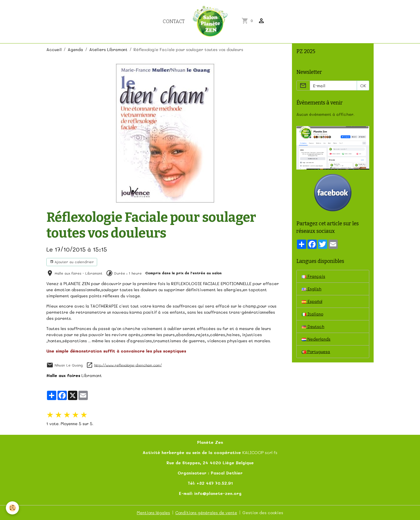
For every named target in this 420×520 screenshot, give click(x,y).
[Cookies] (12, 508)
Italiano (312, 314)
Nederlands (316, 339)
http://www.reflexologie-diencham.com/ (128, 365)
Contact (174, 21)
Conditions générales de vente (206, 513)
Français (313, 276)
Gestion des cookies (263, 513)
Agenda (75, 49)
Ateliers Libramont (108, 49)
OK (363, 86)
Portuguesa (316, 351)
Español (312, 301)
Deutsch (313, 326)
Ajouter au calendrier (72, 262)
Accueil (54, 49)
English (311, 289)
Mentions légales (153, 513)
